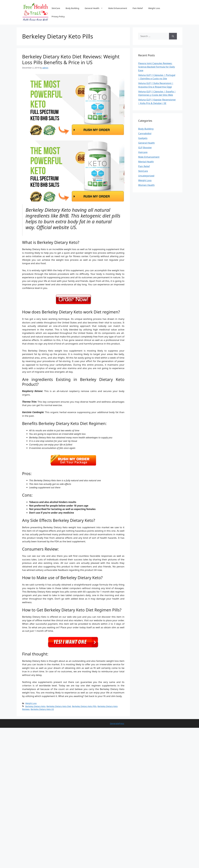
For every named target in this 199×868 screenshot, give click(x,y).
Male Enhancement (118, 8)
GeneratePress (117, 723)
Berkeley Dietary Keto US (42, 709)
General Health (95, 8)
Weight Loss (154, 8)
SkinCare (56, 8)
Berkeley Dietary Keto (35, 706)
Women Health (146, 185)
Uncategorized (146, 176)
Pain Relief (138, 8)
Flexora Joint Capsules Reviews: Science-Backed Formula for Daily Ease (157, 67)
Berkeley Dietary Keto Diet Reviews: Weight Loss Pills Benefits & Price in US (71, 59)
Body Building (72, 8)
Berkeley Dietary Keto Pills (84, 706)
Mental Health (146, 162)
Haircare (143, 152)
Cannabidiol (145, 133)
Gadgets (143, 138)
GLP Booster (145, 147)
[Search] (173, 36)
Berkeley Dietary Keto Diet (59, 706)
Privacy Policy (58, 16)
